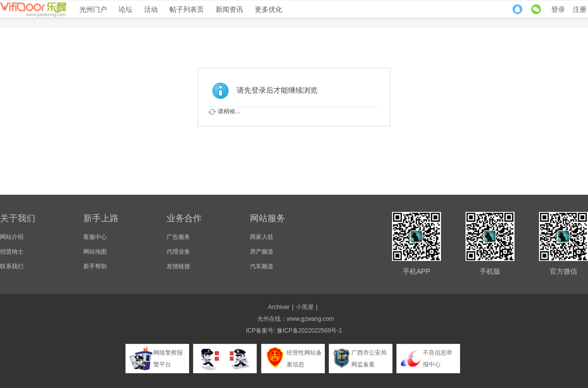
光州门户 (93, 9)
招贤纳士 (12, 252)
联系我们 (12, 266)
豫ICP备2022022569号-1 (309, 331)
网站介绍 (12, 237)
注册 (580, 9)
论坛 (125, 9)
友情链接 (178, 266)
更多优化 (269, 9)
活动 (151, 9)
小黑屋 (305, 307)
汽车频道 (262, 266)
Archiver (279, 307)
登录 (558, 9)
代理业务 (178, 252)
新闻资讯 (229, 9)
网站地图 (95, 252)
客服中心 (95, 237)
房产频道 (262, 252)
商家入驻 (262, 237)
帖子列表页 (187, 9)
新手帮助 (95, 266)
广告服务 (178, 237)
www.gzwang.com (310, 319)
